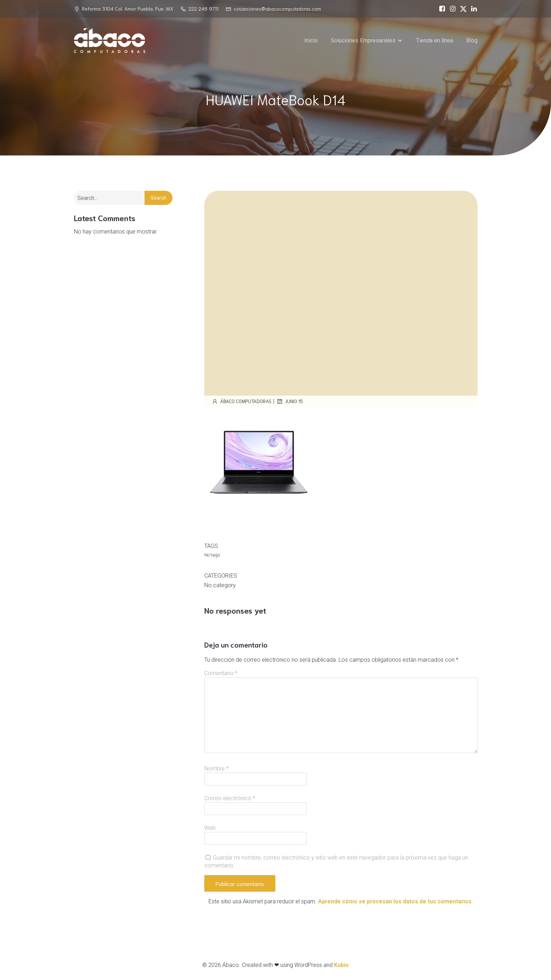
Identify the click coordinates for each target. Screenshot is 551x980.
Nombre (216, 769)
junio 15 (289, 401)
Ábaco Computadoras (241, 401)
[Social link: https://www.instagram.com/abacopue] (451, 9)
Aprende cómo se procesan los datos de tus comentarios (395, 901)
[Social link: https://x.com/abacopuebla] (462, 9)
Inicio (311, 40)
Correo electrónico (230, 798)
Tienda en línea (435, 40)
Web (210, 828)
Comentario (221, 673)
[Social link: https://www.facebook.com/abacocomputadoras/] (440, 9)
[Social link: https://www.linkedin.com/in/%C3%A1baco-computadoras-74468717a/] (472, 9)
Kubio (341, 965)
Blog (472, 40)
